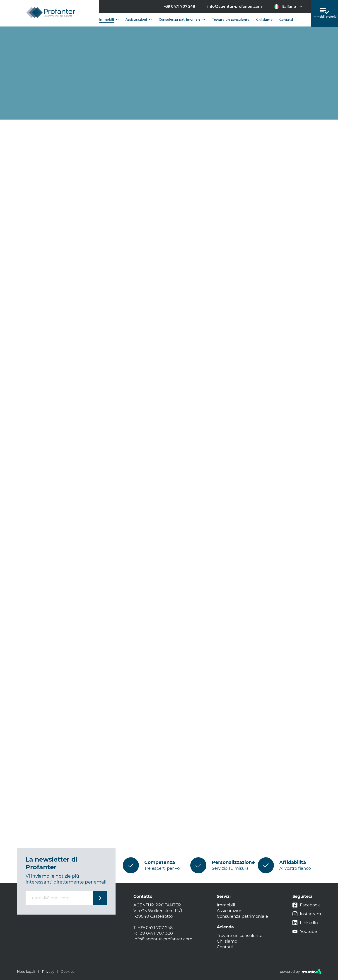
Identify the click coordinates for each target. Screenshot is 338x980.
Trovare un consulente (231, 20)
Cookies (68, 972)
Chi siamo (264, 20)
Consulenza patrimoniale (182, 19)
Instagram (307, 914)
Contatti (286, 20)
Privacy (48, 972)
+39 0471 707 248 (179, 6)
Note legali (26, 972)
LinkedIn (305, 923)
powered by (300, 972)
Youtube (305, 932)
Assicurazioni (139, 19)
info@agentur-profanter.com (235, 6)
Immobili (109, 19)
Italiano (288, 7)
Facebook (306, 905)
